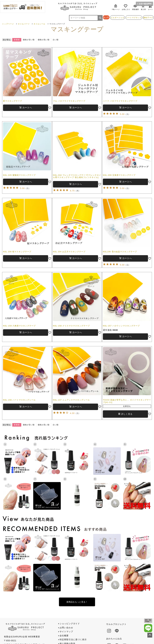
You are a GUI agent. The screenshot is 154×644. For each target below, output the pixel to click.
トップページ (8, 24)
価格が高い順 (44, 40)
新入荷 (143, 7)
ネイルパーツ (24, 24)
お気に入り (126, 7)
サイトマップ (66, 632)
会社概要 (64, 636)
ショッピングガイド (70, 624)
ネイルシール (39, 24)
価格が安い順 (29, 40)
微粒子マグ (148, 18)
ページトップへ (150, 635)
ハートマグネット (134, 18)
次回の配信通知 (145, 4)
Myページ (116, 7)
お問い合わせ (66, 628)
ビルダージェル (118, 18)
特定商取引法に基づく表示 (73, 639)
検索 (100, 18)
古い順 (56, 40)
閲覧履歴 (136, 7)
